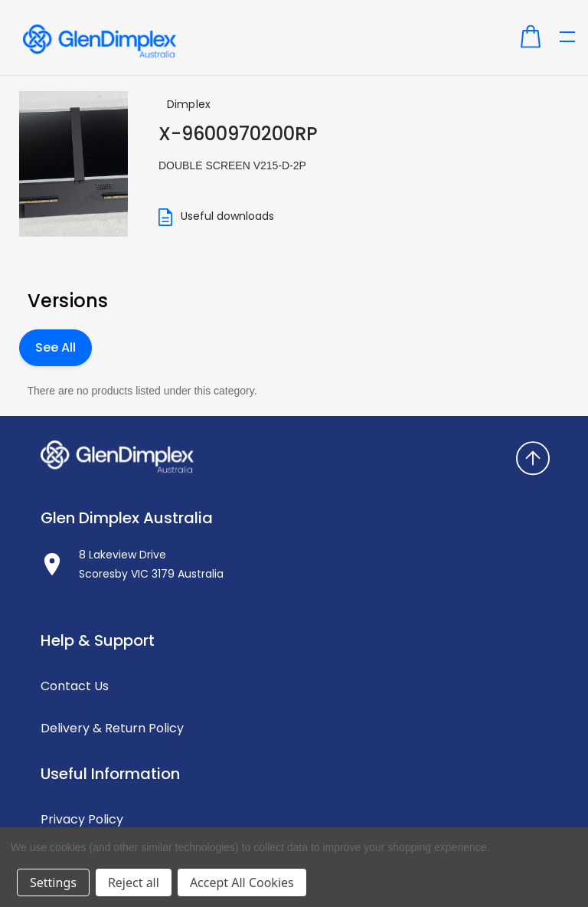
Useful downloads (216, 217)
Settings (53, 882)
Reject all (134, 882)
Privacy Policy (82, 819)
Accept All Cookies (242, 882)
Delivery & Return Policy (112, 728)
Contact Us (75, 686)
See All (56, 347)
